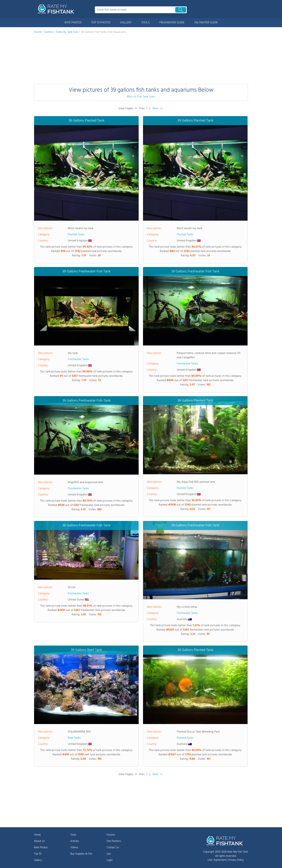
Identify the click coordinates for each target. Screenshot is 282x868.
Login (110, 860)
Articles (75, 841)
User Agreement (217, 860)
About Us (39, 841)
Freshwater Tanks (78, 359)
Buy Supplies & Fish (81, 854)
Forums (111, 835)
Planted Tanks (76, 235)
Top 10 (38, 854)
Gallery (38, 860)
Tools (73, 835)
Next (155, 108)
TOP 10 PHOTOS (101, 23)
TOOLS (145, 23)
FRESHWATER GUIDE (172, 23)
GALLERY (126, 23)
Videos (74, 848)
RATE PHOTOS (73, 23)
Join (109, 854)
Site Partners (114, 841)
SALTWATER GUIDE (206, 23)
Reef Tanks (74, 738)
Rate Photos (41, 848)
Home (37, 835)
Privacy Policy (236, 860)
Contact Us (113, 848)
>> (161, 108)
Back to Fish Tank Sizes (141, 97)
